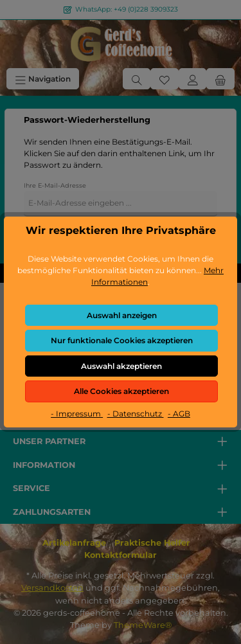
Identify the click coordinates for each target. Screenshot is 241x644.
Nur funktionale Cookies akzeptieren (122, 340)
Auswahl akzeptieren (121, 366)
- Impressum (77, 414)
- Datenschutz (136, 414)
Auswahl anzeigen (122, 315)
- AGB (179, 414)
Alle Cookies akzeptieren (121, 391)
